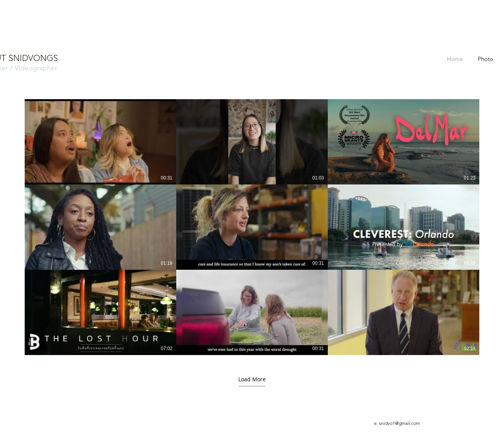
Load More (252, 379)
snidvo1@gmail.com (399, 423)
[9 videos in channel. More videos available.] (252, 227)
